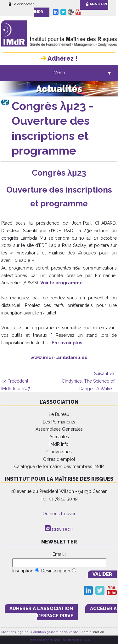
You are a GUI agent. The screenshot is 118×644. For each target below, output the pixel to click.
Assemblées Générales (59, 429)
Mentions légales (15, 632)
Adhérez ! (59, 58)
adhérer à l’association (41, 609)
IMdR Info (59, 444)
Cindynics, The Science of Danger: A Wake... (88, 381)
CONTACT (63, 530)
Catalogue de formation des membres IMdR (59, 467)
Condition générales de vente (55, 632)
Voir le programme (62, 283)
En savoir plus (67, 343)
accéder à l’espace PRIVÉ (77, 612)
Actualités (59, 437)
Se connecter (21, 4)
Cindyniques (59, 452)
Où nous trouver (59, 514)
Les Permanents (59, 422)
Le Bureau (59, 414)
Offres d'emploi (59, 459)
